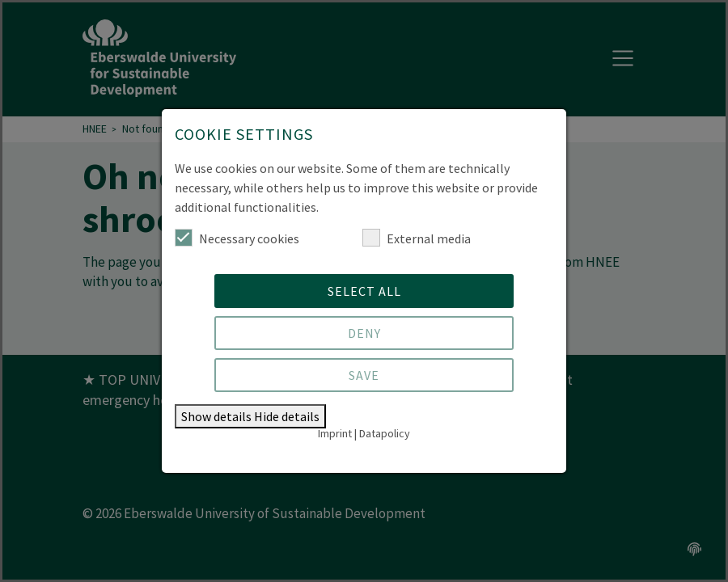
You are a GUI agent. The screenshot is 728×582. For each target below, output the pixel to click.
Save (364, 375)
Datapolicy (385, 433)
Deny (364, 333)
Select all (364, 291)
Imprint (335, 433)
